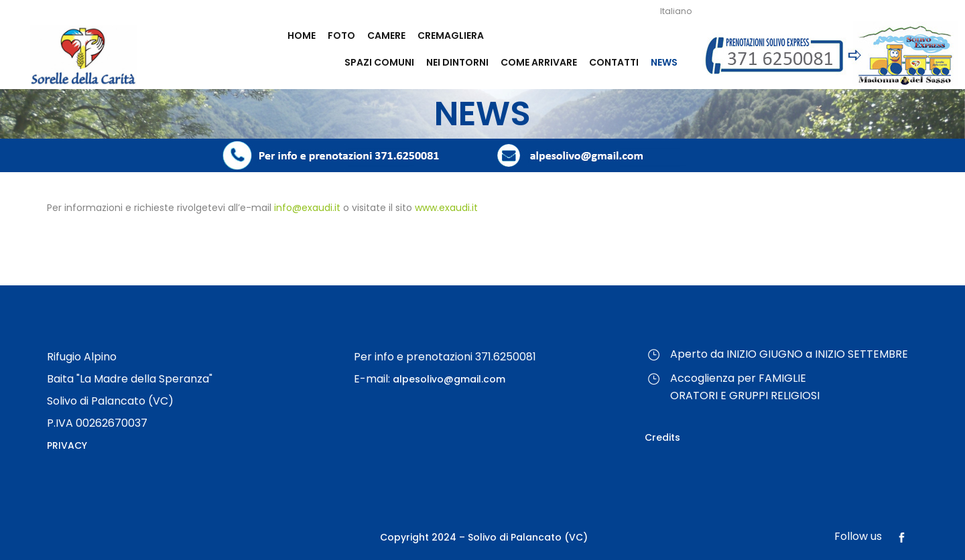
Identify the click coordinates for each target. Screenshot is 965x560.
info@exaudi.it (307, 208)
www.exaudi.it (446, 208)
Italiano (676, 11)
